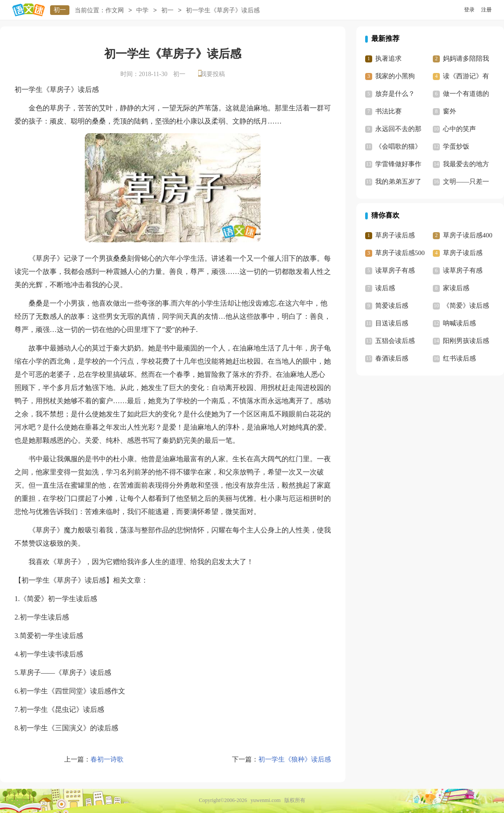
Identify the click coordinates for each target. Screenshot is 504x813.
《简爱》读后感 (466, 306)
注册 (486, 10)
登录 (469, 10)
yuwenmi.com (265, 800)
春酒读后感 (392, 358)
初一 (60, 10)
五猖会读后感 (395, 341)
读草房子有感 (395, 270)
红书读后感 (459, 358)
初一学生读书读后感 (51, 654)
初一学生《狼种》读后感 (295, 759)
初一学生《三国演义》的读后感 (69, 728)
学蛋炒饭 (456, 146)
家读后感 (456, 288)
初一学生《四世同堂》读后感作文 (73, 691)
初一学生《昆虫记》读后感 (62, 709)
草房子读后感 (395, 235)
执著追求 (388, 58)
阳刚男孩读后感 (466, 341)
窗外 (450, 111)
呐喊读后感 (459, 323)
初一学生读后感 (44, 617)
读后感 (385, 288)
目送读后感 (392, 323)
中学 (142, 10)
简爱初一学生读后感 (51, 636)
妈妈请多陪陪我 (466, 58)
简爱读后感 (392, 306)
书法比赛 (388, 111)
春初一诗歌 (107, 759)
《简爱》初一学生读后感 (58, 599)
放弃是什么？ (395, 94)
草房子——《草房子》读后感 (65, 673)
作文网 (115, 10)
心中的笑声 (459, 129)
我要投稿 (213, 74)
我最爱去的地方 (466, 164)
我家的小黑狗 (395, 76)
